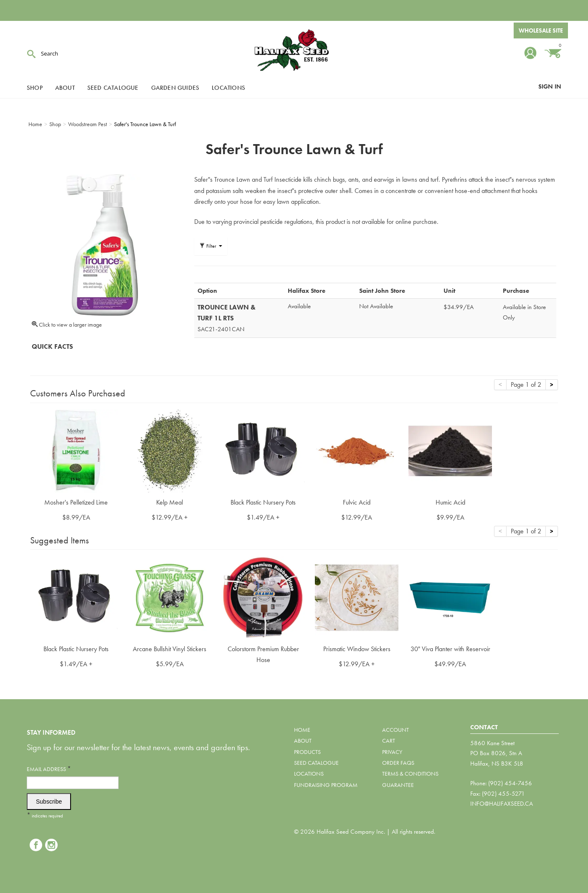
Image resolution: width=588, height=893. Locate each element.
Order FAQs (398, 763)
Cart (389, 741)
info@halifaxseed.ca (502, 804)
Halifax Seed (294, 50)
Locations (228, 88)
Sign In (550, 86)
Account (395, 730)
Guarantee (398, 785)
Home (302, 730)
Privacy (392, 752)
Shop (35, 88)
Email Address (49, 769)
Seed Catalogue (113, 88)
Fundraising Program (326, 785)
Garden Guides (175, 88)
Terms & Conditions (410, 774)
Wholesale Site (541, 30)
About (65, 88)
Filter (211, 246)
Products (307, 752)
